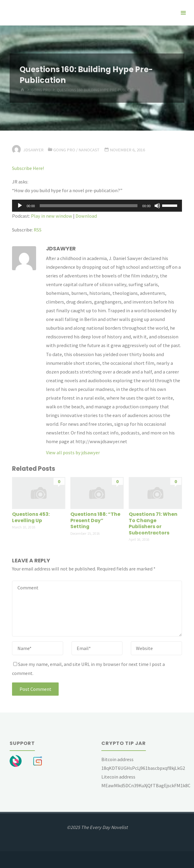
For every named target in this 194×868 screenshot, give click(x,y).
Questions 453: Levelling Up (31, 517)
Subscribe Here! (28, 168)
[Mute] (157, 206)
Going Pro (64, 150)
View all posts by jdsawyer (73, 452)
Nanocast (89, 150)
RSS (38, 230)
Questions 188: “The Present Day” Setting (95, 520)
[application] (97, 206)
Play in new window (52, 216)
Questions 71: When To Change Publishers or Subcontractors (153, 523)
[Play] (20, 206)
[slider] (89, 206)
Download (86, 216)
